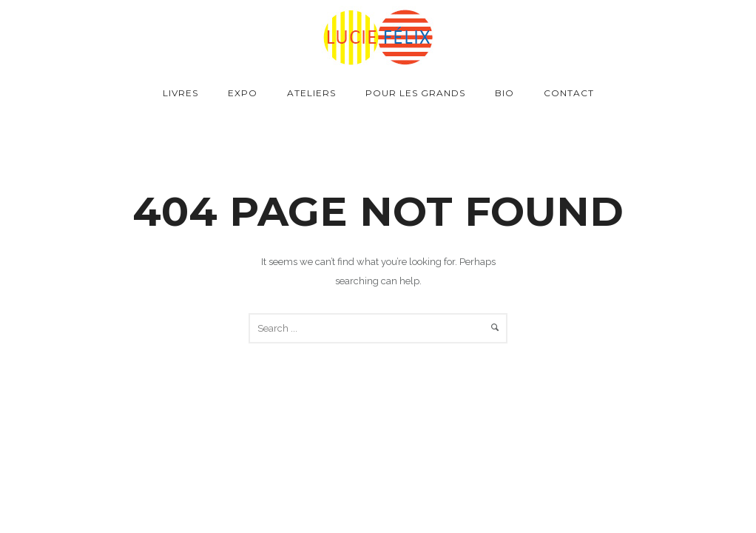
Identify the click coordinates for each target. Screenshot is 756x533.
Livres (180, 93)
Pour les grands (415, 93)
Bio (504, 93)
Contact (569, 93)
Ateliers (311, 93)
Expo (243, 93)
